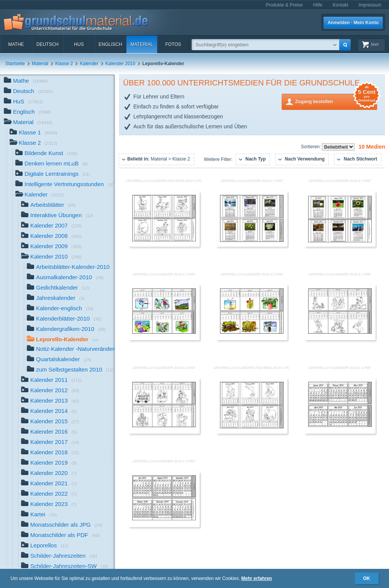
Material (142, 44)
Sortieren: (311, 147)
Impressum (370, 5)
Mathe (16, 44)
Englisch (110, 44)
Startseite (15, 64)
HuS (79, 44)
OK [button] (367, 578)
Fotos (173, 44)
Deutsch (48, 44)
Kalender (89, 64)
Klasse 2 (64, 64)
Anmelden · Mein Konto (353, 23)
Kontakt (341, 5)
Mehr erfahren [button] (257, 578)
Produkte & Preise (284, 5)
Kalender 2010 (120, 64)
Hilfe (318, 5)
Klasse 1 (33, 133)
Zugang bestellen (336, 101)
